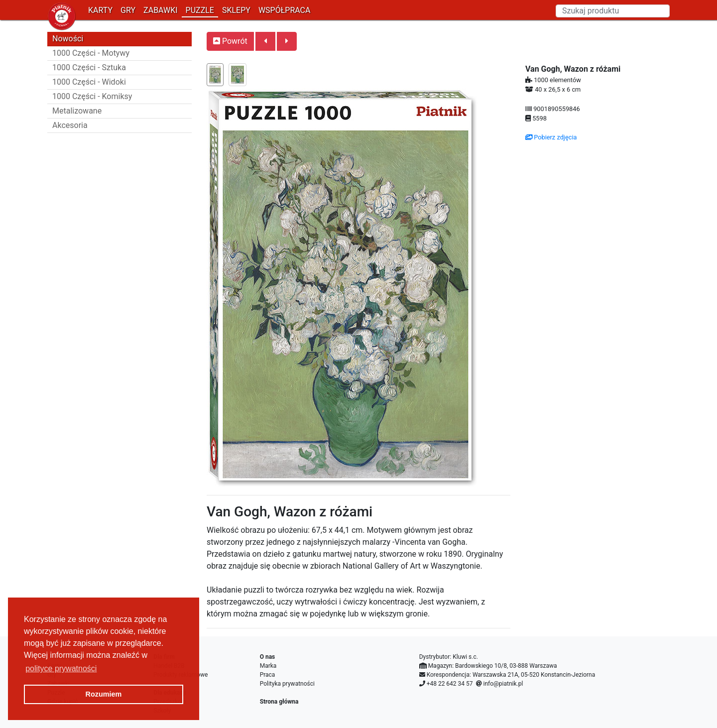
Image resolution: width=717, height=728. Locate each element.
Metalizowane (77, 111)
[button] (265, 41)
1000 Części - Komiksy (92, 96)
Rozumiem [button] (104, 694)
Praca (268, 675)
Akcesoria (70, 125)
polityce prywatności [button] (61, 668)
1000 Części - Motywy (91, 53)
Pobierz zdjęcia (551, 137)
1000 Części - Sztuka (89, 67)
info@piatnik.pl (503, 684)
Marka (268, 666)
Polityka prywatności (287, 684)
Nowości (68, 39)
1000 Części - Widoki (89, 82)
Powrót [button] (230, 41)
